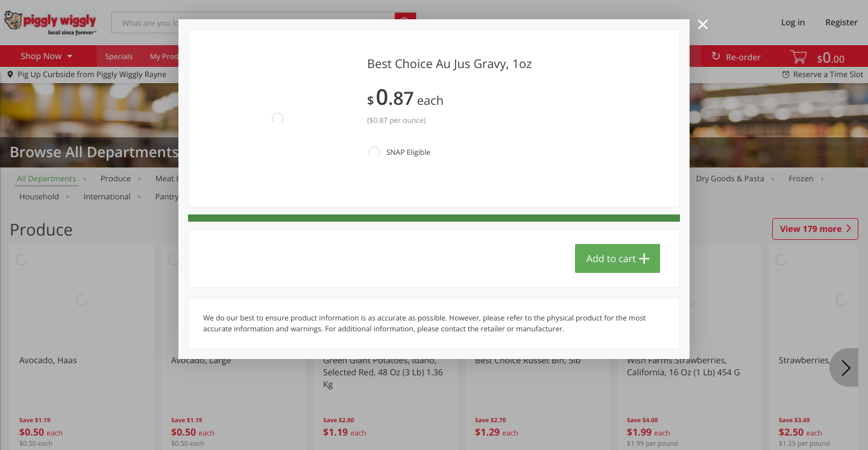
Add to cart (611, 258)
